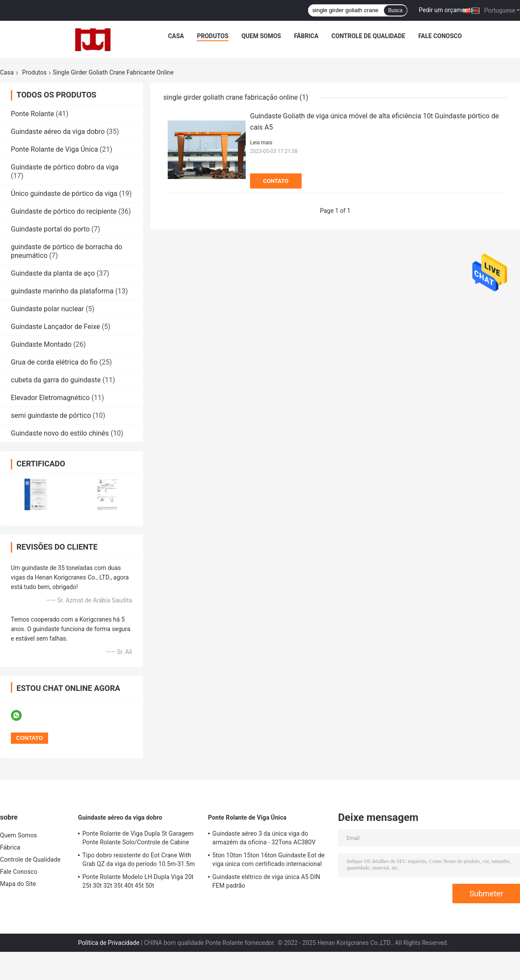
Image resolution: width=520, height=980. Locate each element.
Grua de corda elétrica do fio (54, 362)
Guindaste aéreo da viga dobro (58, 132)
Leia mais (261, 143)
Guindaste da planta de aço (53, 273)
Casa (176, 36)
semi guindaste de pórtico (51, 415)
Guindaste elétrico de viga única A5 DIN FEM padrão (266, 881)
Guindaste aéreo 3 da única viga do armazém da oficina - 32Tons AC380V (264, 838)
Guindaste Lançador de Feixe (55, 327)
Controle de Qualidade (368, 36)
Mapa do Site (18, 884)
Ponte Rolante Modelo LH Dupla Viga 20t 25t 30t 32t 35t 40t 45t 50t (138, 881)
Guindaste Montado (41, 344)
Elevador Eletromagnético (50, 398)
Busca (395, 10)
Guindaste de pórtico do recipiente (64, 211)
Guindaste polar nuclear (47, 309)
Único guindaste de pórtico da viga (64, 194)
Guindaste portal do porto (50, 229)
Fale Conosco (440, 36)
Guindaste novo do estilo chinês (60, 433)
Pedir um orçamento (447, 10)
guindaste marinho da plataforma (62, 291)
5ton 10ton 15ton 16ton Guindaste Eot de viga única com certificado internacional (268, 860)
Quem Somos (261, 36)
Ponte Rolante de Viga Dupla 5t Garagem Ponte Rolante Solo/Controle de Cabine (138, 838)
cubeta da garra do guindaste (56, 380)
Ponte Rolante (32, 114)
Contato (276, 181)
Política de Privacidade (109, 943)
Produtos (213, 36)
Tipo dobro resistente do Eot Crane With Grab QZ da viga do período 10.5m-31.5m (139, 860)
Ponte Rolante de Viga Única (54, 149)
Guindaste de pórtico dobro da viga (65, 167)
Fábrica (306, 36)
